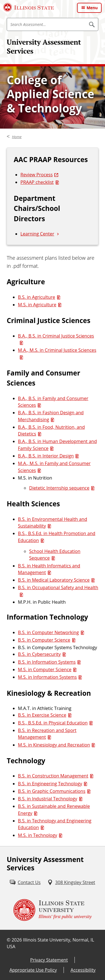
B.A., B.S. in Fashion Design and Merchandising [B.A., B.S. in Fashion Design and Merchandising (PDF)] (51, 416)
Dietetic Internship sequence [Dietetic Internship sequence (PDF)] (59, 488)
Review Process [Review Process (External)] (37, 175)
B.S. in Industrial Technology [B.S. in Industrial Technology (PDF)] (48, 799)
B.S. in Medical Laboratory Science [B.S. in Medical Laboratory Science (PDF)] (54, 580)
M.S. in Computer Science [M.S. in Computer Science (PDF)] (45, 670)
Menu (92, 8)
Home (17, 137)
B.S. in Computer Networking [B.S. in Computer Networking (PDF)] (48, 632)
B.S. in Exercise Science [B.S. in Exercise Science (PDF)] (42, 715)
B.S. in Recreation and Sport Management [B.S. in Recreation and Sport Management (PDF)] (47, 734)
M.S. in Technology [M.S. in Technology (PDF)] (38, 835)
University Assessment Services (44, 46)
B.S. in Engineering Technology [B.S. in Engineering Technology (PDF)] (50, 784)
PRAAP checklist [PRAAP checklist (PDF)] (37, 182)
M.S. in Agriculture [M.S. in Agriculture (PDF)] (37, 305)
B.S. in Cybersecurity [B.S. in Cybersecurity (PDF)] (39, 654)
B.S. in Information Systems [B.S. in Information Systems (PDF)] (47, 662)
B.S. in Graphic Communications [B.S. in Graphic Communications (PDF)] (52, 791)
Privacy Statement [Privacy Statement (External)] (49, 960)
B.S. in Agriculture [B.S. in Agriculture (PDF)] (37, 297)
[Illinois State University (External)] (29, 7)
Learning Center (37, 234)
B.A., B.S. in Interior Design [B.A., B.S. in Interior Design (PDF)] (46, 456)
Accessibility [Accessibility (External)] (83, 970)
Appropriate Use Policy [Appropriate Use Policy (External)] (33, 970)
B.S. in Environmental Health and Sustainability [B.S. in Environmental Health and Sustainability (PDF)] (53, 522)
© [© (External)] (9, 940)
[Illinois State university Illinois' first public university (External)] (53, 910)
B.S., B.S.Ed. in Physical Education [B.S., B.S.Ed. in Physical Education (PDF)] (53, 723)
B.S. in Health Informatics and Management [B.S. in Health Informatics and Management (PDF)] (49, 569)
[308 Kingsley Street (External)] (71, 882)
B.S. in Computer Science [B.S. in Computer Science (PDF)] (44, 640)
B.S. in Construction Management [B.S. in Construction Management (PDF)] (53, 776)
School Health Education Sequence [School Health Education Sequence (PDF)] (55, 555)
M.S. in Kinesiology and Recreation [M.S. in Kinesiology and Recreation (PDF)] (54, 745)
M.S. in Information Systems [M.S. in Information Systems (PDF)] (47, 677)
